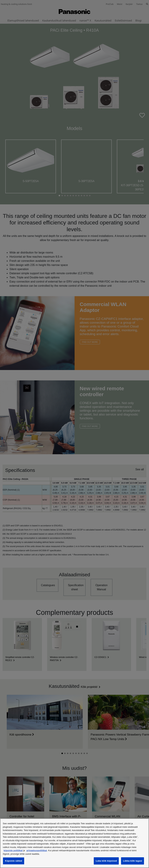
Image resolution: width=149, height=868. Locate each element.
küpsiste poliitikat (13, 850)
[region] (74, 843)
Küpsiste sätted (14, 861)
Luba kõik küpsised (106, 861)
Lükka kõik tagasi (133, 861)
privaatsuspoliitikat (37, 850)
